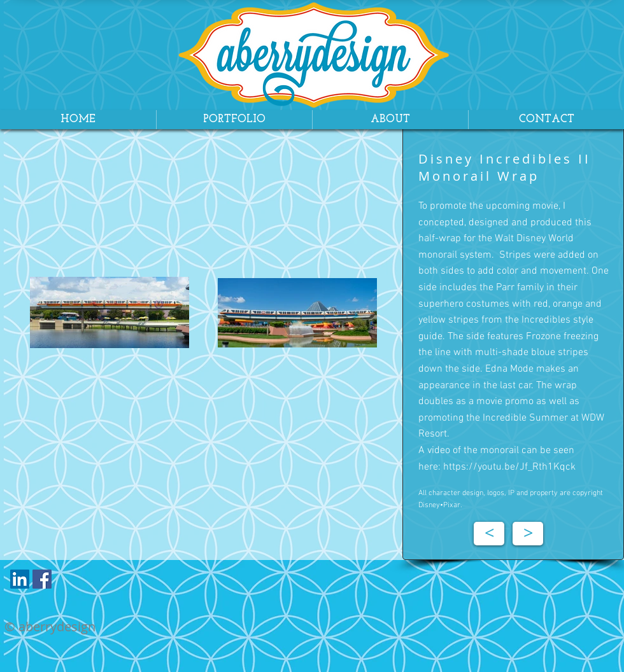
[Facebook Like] (81, 582)
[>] (528, 534)
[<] (489, 534)
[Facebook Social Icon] (42, 579)
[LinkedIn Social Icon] (20, 579)
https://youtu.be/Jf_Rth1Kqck (509, 467)
